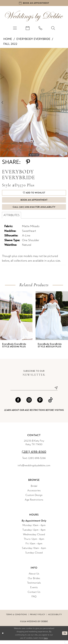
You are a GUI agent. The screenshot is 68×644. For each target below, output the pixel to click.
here (46, 642)
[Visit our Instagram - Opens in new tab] (29, 404)
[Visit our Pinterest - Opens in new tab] (40, 404)
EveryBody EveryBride (33, 40)
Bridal (34, 490)
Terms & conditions (17, 618)
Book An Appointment (34, 202)
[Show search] (53, 29)
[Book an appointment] (34, 3)
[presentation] (16, 319)
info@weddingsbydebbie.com (34, 469)
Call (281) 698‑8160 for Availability (34, 210)
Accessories (34, 494)
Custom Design (34, 499)
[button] (15, 29)
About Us (34, 577)
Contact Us (34, 596)
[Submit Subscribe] (55, 391)
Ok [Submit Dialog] (65, 637)
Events (34, 591)
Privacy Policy (38, 618)
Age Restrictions (34, 503)
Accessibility (55, 618)
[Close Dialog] (3, 637)
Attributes (12, 218)
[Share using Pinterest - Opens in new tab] (28, 163)
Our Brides (34, 582)
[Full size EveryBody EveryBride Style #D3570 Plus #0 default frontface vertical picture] (34, 103)
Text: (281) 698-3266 (34, 462)
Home (8, 40)
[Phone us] (40, 29)
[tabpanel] (34, 103)
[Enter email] (34, 391)
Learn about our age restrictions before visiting (34, 414)
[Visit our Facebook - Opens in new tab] (18, 404)
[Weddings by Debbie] (34, 17)
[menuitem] (15, 29)
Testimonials (34, 587)
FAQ (34, 600)
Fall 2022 (10, 45)
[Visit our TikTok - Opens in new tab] (50, 404)
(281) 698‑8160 (34, 455)
